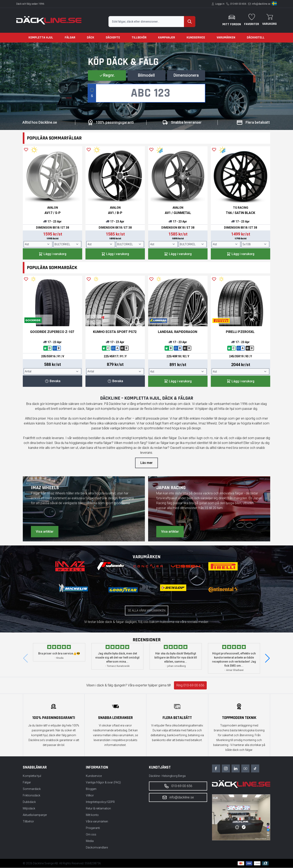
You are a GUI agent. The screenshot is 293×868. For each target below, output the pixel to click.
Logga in (220, 4)
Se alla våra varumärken (147, 611)
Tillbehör (139, 38)
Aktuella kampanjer (35, 815)
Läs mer (146, 463)
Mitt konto (92, 815)
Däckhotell (256, 38)
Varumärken (226, 38)
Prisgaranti (93, 828)
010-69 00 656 (238, 4)
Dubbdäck (29, 802)
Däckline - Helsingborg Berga (167, 776)
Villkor (90, 796)
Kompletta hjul (41, 38)
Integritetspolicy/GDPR (100, 802)
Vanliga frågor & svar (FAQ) (103, 783)
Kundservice (196, 38)
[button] (267, 659)
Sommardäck (32, 789)
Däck (91, 38)
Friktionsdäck (32, 796)
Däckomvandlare (97, 848)
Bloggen (91, 789)
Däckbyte (113, 38)
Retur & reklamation (98, 809)
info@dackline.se (261, 4)
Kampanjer (167, 38)
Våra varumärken (97, 822)
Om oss (91, 835)
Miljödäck (29, 809)
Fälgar (70, 38)
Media (90, 841)
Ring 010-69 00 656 (190, 685)
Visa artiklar (45, 532)
